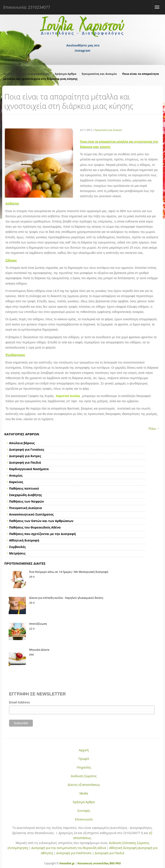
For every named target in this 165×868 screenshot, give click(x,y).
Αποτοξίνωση (38, 624)
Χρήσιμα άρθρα (65, 74)
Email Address (20, 702)
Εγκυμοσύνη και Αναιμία (99, 74)
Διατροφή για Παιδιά (109, 853)
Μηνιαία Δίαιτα (39, 650)
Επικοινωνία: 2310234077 (27, 7)
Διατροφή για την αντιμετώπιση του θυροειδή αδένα (69, 848)
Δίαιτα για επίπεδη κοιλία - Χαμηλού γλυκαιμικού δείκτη (66, 598)
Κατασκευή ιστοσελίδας (93, 863)
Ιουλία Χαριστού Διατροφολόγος (26, 74)
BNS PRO (115, 863)
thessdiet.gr (67, 863)
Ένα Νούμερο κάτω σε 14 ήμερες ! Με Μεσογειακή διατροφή (69, 572)
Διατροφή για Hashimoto (74, 853)
